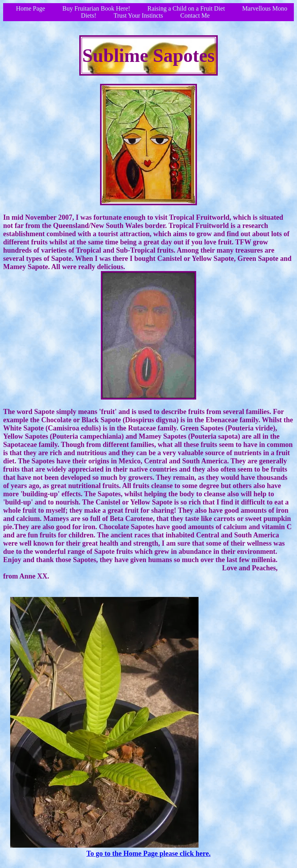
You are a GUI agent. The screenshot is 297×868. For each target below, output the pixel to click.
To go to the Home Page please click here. (148, 854)
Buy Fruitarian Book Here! (96, 8)
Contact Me (195, 15)
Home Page (31, 8)
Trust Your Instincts (138, 15)
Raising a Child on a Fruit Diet (186, 8)
